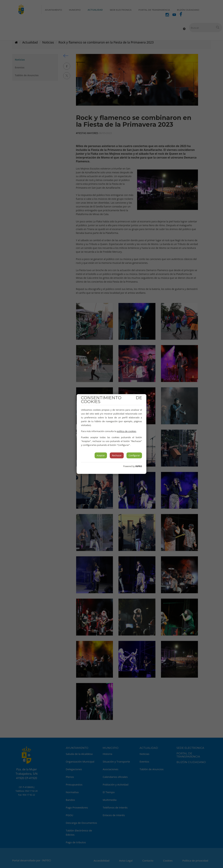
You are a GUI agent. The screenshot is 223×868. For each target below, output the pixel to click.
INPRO (139, 466)
